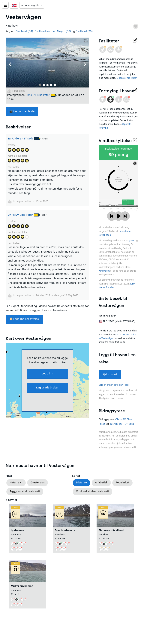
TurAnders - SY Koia (20, 139)
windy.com (104, 271)
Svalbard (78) (84, 31)
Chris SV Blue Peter (37, 95)
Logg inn (47, 374)
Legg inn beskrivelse (24, 319)
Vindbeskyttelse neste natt (93, 491)
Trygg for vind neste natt (25, 491)
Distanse (81, 483)
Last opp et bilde (22, 112)
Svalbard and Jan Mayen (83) (53, 31)
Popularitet (122, 483)
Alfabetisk (101, 483)
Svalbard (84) (25, 31)
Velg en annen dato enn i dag (114, 385)
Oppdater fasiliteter (127, 78)
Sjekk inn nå (110, 375)
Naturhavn (16, 483)
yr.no (131, 241)
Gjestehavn (37, 483)
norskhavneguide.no (32, 5)
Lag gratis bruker (47, 388)
